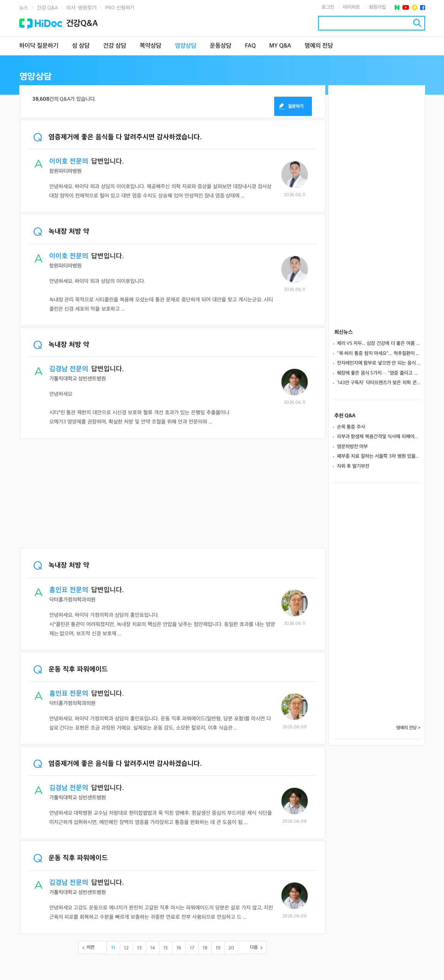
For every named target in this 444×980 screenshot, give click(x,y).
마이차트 (352, 7)
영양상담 (186, 46)
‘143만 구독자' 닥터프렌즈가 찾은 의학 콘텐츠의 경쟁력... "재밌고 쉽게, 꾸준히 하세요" (379, 383)
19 (218, 948)
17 (192, 948)
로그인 (328, 7)
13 (139, 948)
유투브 (406, 8)
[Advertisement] (172, 494)
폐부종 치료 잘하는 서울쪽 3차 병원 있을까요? (379, 456)
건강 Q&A (47, 8)
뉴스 (24, 8)
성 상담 (81, 46)
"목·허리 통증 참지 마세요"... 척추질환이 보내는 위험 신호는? (379, 353)
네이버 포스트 (397, 8)
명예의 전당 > (409, 728)
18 (205, 948)
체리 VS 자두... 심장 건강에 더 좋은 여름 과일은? (379, 343)
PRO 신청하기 (120, 8)
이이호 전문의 (69, 162)
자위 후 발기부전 (353, 466)
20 (231, 948)
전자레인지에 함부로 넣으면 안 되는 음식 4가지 (379, 363)
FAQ (250, 46)
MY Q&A (280, 46)
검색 (417, 23)
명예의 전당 (319, 46)
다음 (254, 947)
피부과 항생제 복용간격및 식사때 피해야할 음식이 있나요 (379, 437)
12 (126, 948)
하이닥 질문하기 (39, 46)
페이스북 (423, 8)
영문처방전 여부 (353, 447)
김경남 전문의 (69, 369)
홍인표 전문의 (69, 590)
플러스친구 (415, 8)
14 (152, 948)
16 (179, 948)
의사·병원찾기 (81, 8)
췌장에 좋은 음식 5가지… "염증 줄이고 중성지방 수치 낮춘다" (379, 373)
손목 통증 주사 (351, 427)
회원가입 (377, 7)
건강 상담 (115, 46)
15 (166, 948)
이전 (90, 947)
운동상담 (221, 46)
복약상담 (151, 46)
